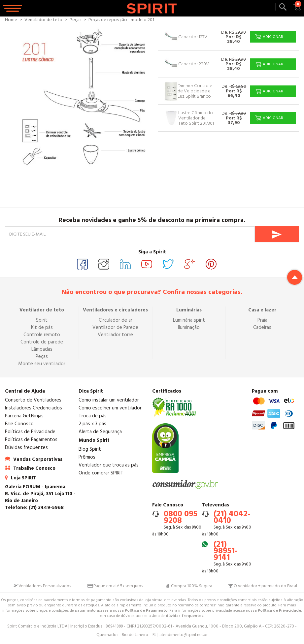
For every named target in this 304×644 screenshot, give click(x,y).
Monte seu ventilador (42, 364)
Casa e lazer (262, 310)
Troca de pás (93, 416)
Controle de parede (42, 342)
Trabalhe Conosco (34, 468)
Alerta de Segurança (100, 432)
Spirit (42, 320)
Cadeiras (262, 327)
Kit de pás (42, 327)
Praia (262, 320)
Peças (42, 356)
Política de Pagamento (146, 611)
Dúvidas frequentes (26, 448)
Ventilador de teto (42, 310)
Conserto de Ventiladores (33, 400)
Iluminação (189, 327)
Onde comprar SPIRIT (101, 473)
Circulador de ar (116, 320)
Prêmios (87, 457)
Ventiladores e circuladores (115, 310)
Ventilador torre (115, 335)
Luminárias (189, 310)
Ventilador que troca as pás (109, 465)
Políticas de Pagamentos (31, 440)
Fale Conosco (19, 424)
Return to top (295, 277)
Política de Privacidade (279, 611)
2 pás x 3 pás (92, 424)
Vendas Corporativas (38, 459)
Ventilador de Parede (115, 327)
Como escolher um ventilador (110, 408)
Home (11, 20)
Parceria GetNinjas (24, 416)
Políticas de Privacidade (30, 432)
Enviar (277, 234)
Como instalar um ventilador (109, 400)
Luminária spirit (189, 320)
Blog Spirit (90, 449)
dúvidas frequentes (185, 616)
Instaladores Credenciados (34, 408)
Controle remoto (42, 335)
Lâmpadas (42, 349)
